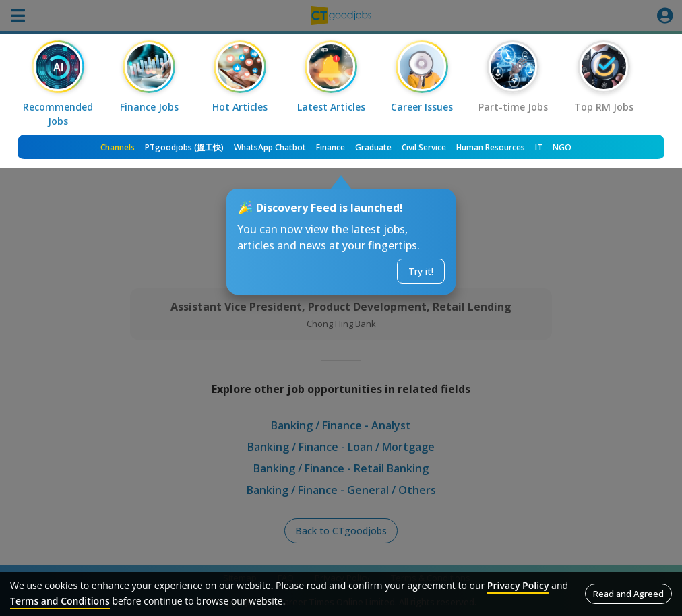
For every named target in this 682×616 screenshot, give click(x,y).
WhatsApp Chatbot (270, 147)
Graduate (373, 147)
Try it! (421, 271)
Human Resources (491, 147)
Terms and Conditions (60, 601)
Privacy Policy (518, 585)
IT (539, 147)
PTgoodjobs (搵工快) (184, 147)
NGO (562, 147)
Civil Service (424, 147)
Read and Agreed (628, 594)
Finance (331, 147)
